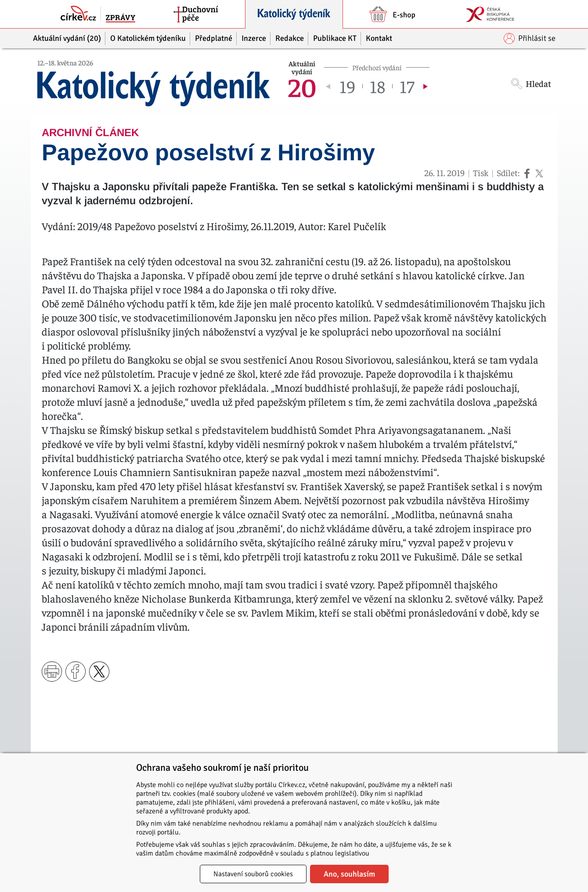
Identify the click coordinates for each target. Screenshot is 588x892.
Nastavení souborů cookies (253, 874)
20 (302, 86)
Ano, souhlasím (349, 874)
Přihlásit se (530, 38)
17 (407, 86)
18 (377, 86)
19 (347, 86)
